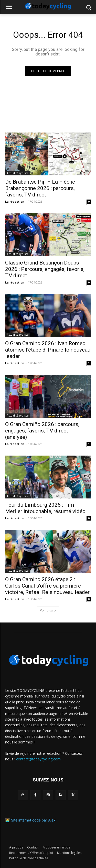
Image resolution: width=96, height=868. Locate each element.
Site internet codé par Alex (33, 820)
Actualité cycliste (18, 173)
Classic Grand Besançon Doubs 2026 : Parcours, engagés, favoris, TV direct (45, 269)
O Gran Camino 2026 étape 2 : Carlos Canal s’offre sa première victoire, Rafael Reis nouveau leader (47, 586)
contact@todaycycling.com (38, 759)
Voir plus (48, 610)
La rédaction (15, 201)
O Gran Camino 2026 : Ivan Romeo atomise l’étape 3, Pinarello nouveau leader (48, 350)
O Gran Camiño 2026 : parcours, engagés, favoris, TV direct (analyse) (42, 431)
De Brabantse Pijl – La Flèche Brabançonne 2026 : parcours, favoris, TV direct (40, 188)
